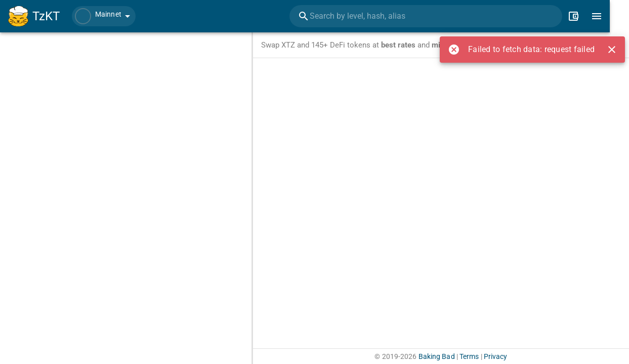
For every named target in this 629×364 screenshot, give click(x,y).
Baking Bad (437, 356)
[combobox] (440, 16)
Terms (469, 356)
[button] (104, 16)
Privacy (496, 356)
